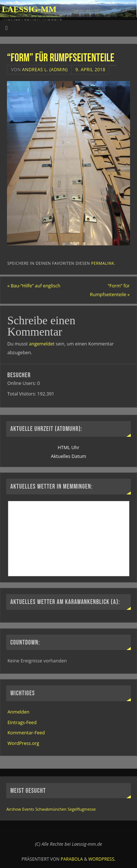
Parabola (72, 859)
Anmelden (18, 712)
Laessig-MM (29, 9)
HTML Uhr (68, 448)
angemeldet (42, 344)
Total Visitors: (22, 394)
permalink (103, 263)
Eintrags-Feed (22, 722)
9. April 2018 (90, 70)
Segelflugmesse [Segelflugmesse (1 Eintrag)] (82, 809)
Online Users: (22, 383)
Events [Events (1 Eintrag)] (28, 809)
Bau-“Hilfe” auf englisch (34, 286)
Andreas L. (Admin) (45, 70)
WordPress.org (23, 743)
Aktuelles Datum (68, 456)
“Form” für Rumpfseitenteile (110, 290)
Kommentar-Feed (26, 733)
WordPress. (102, 859)
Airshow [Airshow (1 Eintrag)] (14, 809)
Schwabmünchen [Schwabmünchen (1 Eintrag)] (51, 809)
